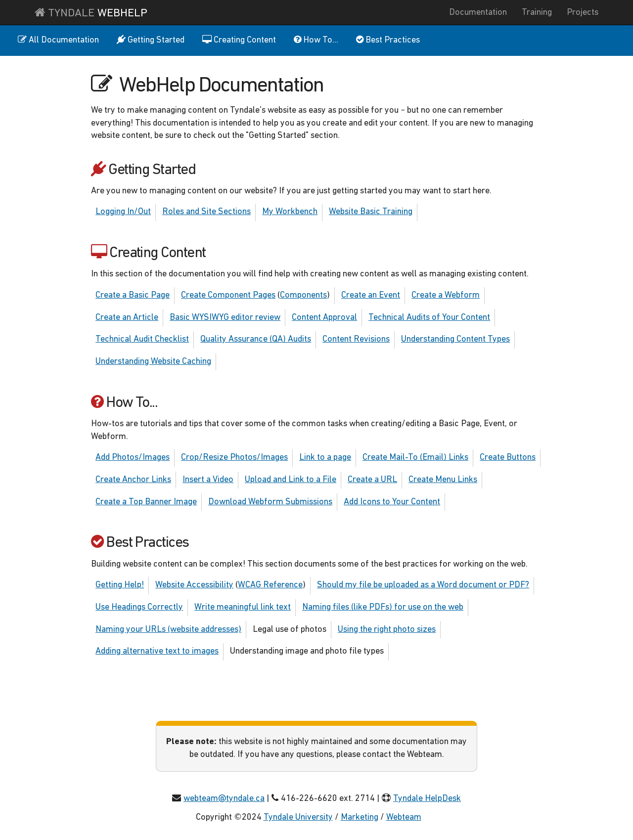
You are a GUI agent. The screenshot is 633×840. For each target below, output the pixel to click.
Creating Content (239, 40)
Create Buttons (508, 458)
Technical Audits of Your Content (429, 318)
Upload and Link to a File (291, 480)
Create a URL (372, 480)
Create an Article (127, 318)
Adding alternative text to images (157, 651)
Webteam (404, 818)
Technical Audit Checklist (142, 339)
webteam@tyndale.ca (224, 799)
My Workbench (290, 212)
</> (430, 818)
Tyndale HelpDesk (427, 799)
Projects (583, 13)
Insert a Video (208, 480)
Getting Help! (120, 585)
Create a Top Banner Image (146, 502)
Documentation (478, 13)
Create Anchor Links (133, 480)
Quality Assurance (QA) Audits (256, 339)
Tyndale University (298, 818)
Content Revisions (356, 339)
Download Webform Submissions (270, 502)
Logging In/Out (123, 212)
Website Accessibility (194, 585)
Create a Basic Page (133, 295)
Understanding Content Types (455, 339)
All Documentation (58, 40)
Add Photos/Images (133, 458)
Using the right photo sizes (387, 630)
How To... (316, 40)
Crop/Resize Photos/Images (234, 458)
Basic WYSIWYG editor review (225, 318)
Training (537, 13)
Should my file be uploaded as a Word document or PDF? (423, 585)
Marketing (360, 818)
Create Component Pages (228, 295)
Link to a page (325, 458)
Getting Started (151, 40)
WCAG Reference (270, 585)
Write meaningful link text (243, 607)
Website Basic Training (371, 212)
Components (303, 295)
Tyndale (91, 13)
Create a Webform (446, 295)
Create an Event (371, 295)
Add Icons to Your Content (392, 502)
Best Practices (388, 40)
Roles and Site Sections (206, 212)
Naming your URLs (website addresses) (168, 630)
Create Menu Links (443, 480)
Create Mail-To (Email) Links (415, 458)
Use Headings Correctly (139, 607)
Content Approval (324, 318)
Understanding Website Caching (153, 362)
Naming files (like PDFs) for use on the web (383, 607)
